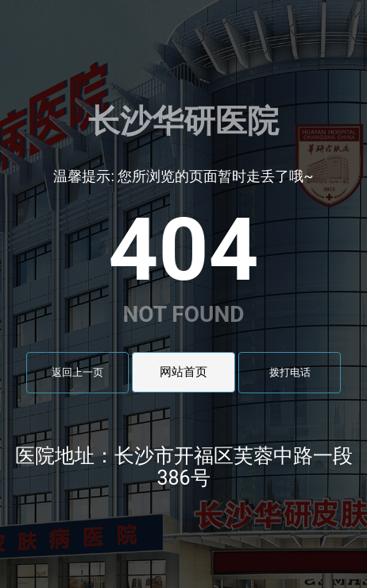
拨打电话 (290, 372)
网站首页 (183, 372)
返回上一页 (77, 372)
